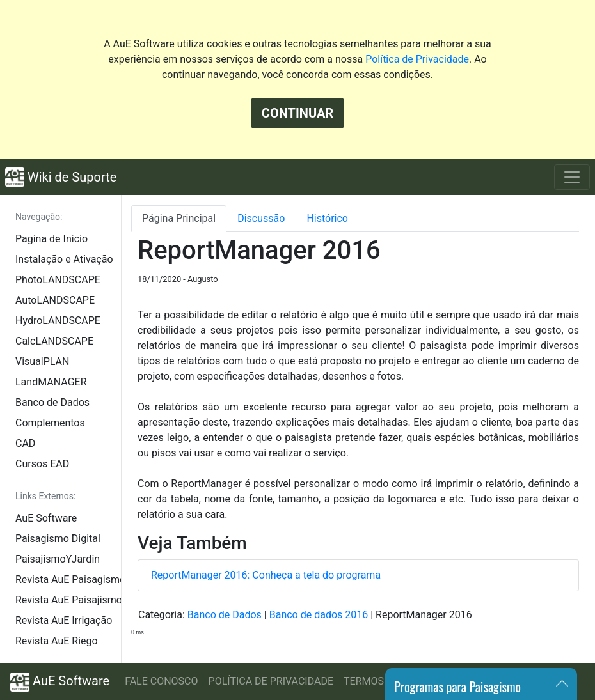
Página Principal (179, 218)
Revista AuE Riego (57, 641)
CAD (25, 443)
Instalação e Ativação (64, 259)
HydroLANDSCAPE (58, 321)
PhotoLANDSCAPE (58, 280)
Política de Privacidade (417, 59)
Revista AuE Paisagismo (68, 579)
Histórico (327, 218)
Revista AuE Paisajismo (68, 600)
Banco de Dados (52, 402)
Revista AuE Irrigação (64, 620)
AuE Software (46, 518)
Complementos (50, 423)
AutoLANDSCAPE (55, 300)
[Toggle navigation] (572, 177)
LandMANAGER (51, 382)
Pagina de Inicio (52, 239)
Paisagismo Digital (58, 539)
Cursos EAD (42, 464)
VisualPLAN (42, 362)
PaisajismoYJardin (58, 559)
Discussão (261, 218)
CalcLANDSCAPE (54, 341)
